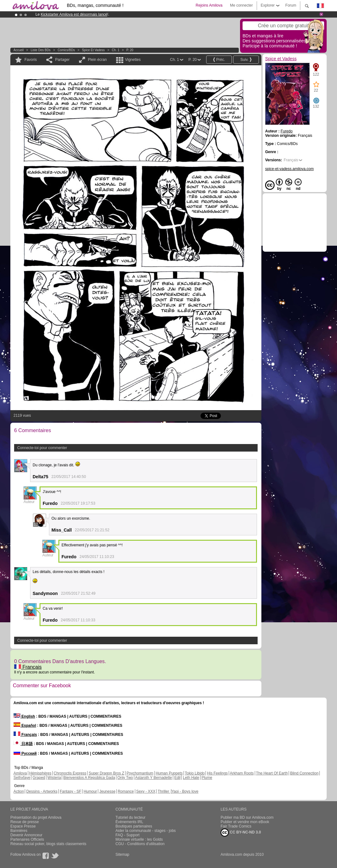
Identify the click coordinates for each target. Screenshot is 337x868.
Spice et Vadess (93, 50)
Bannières (19, 831)
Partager (62, 60)
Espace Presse (23, 826)
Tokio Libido (195, 773)
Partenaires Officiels (27, 839)
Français (28, 667)
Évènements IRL (129, 822)
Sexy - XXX (146, 791)
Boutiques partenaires (134, 826)
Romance (126, 791)
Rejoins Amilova (209, 5)
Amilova (20, 773)
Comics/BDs (66, 50)
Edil (177, 778)
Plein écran (97, 60)
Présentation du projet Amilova (36, 817)
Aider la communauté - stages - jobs (146, 831)
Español (25, 726)
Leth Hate (191, 778)
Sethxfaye (22, 778)
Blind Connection (304, 773)
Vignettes (133, 60)
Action (19, 791)
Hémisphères (40, 773)
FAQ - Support (128, 835)
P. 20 (130, 50)
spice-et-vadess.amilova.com (289, 169)
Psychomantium (140, 773)
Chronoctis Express (70, 773)
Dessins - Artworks (42, 791)
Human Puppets (169, 773)
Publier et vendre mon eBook (245, 822)
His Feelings (217, 773)
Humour (90, 791)
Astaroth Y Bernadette (153, 778)
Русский (25, 753)
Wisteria (54, 778)
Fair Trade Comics (236, 826)
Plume (207, 778)
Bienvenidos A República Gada (89, 778)
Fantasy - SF (70, 791)
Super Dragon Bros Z (106, 773)
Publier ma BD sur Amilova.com (247, 817)
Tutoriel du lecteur (131, 817)
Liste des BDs (41, 50)
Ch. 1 (115, 50)
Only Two (125, 778)
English (24, 716)
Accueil (19, 50)
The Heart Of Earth (272, 773)
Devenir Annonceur (26, 835)
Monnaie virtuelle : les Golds (139, 839)
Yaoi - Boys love (185, 791)
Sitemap (122, 855)
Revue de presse (25, 822)
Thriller (164, 791)
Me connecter (241, 5)
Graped (39, 778)
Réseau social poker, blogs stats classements (48, 844)
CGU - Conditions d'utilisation (140, 844)
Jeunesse (107, 791)
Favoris (31, 60)
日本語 (23, 744)
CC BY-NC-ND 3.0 (241, 833)
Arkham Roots (242, 773)
